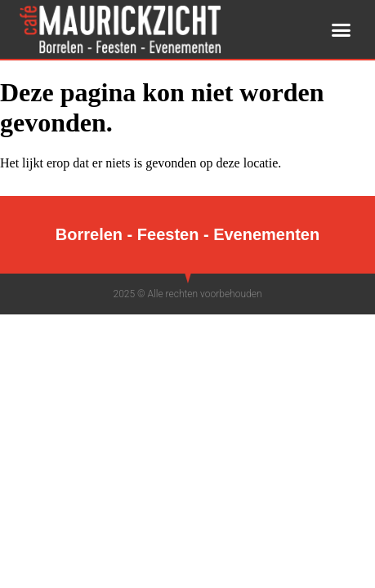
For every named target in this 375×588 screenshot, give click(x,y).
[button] (342, 29)
